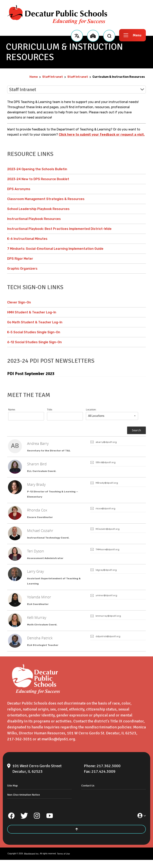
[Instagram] (37, 824)
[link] (76, 447)
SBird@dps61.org (106, 463)
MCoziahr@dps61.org (108, 532)
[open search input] (109, 35)
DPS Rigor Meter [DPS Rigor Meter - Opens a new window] (20, 259)
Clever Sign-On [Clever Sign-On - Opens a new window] (19, 302)
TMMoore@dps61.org (107, 554)
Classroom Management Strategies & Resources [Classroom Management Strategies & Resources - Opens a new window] (46, 199)
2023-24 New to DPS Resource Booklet (38, 179)
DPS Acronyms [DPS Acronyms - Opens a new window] (19, 189)
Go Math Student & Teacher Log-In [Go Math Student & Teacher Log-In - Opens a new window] (35, 322)
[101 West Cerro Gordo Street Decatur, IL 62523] (43, 777)
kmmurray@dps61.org (108, 623)
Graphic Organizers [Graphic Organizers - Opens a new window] (22, 269)
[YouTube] (50, 824)
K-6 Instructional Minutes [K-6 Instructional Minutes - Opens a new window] (27, 239)
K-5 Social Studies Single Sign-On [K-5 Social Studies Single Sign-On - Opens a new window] (34, 332)
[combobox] (112, 416)
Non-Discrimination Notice (24, 803)
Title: (50, 410)
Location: (91, 410)
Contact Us (88, 794)
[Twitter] (24, 824)
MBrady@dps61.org (107, 485)
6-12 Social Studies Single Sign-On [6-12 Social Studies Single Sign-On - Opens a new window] (34, 342)
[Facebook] (11, 824)
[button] (77, 35)
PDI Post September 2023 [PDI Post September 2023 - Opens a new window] (31, 374)
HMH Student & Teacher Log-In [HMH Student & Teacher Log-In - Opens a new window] (32, 312)
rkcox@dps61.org (105, 511)
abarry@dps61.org (106, 442)
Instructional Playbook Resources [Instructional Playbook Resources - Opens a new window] (34, 219)
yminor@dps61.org (106, 601)
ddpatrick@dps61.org (108, 644)
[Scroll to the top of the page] (76, 837)
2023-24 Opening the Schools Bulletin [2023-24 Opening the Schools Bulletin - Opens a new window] (37, 169)
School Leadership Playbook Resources (38, 209)
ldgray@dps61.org (106, 575)
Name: (12, 410)
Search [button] (136, 430)
